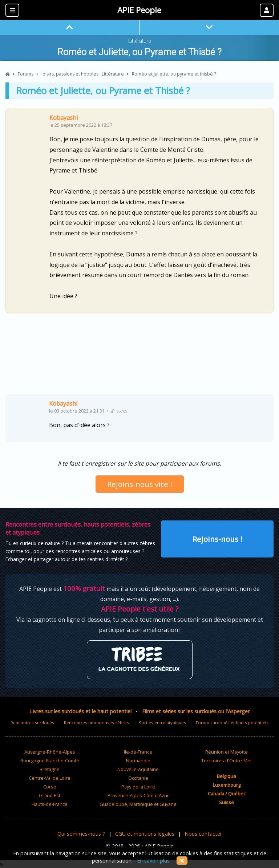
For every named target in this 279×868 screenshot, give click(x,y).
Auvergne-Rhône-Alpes (50, 752)
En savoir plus (153, 861)
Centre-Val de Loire (50, 778)
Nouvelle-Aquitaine (138, 769)
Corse (50, 787)
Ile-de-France (138, 752)
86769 (119, 411)
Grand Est (50, 795)
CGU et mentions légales (145, 834)
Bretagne (50, 769)
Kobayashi (64, 118)
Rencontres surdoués (32, 723)
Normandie (138, 760)
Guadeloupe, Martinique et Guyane (138, 804)
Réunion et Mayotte (227, 752)
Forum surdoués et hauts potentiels (232, 723)
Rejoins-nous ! (217, 539)
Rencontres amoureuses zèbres (96, 723)
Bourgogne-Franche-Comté (50, 760)
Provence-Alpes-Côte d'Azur (138, 795)
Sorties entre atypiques (162, 723)
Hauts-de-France (50, 804)
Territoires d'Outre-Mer (227, 760)
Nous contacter (203, 834)
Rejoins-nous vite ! (140, 484)
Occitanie (138, 778)
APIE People (139, 10)
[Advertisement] (139, 356)
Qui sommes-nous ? (81, 834)
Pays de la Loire (138, 787)
